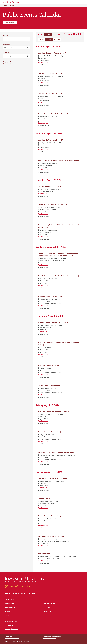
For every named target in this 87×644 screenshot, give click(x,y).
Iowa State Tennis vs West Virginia (52, 53)
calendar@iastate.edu (11, 629)
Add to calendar (43, 62)
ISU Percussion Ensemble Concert (52, 536)
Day (42, 39)
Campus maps (10, 603)
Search (5, 36)
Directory (8, 611)
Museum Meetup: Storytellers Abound (53, 322)
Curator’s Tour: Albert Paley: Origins (53, 204)
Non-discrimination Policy (12, 638)
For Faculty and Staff (20, 593)
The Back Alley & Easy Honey (50, 385)
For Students (33, 593)
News (7, 615)
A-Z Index (47, 607)
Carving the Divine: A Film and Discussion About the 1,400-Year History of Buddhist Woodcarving (60, 254)
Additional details (44, 65)
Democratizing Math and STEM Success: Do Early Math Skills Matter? (59, 226)
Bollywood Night (45, 553)
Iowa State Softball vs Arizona (50, 73)
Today (48, 34)
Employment (48, 611)
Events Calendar (8, 6)
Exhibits (8, 593)
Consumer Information (50, 638)
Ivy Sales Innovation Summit (50, 186)
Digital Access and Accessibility (52, 636)
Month (57, 39)
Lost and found (10, 607)
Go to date (6, 53)
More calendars (9, 22)
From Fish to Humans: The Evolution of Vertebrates (58, 276)
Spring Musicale (45, 499)
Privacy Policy (9, 636)
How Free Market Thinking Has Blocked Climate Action (60, 160)
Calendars (6, 44)
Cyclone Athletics (50, 603)
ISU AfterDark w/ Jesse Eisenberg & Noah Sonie (57, 452)
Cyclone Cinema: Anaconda (49, 365)
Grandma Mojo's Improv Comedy (51, 296)
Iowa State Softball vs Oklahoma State (53, 412)
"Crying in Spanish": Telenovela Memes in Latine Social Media (59, 344)
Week (49, 39)
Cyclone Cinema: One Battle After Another (55, 114)
